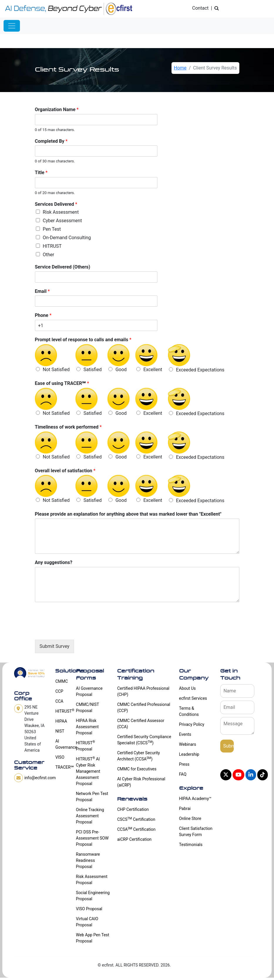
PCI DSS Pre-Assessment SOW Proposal (92, 838)
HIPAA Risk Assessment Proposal (87, 727)
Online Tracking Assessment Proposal (90, 816)
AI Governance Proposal (89, 691)
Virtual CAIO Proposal (87, 922)
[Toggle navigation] (12, 26)
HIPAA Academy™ (195, 799)
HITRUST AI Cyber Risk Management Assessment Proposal (88, 771)
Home (180, 68)
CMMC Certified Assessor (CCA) (141, 724)
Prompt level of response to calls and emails (83, 340)
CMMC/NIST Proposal (88, 708)
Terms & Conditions (189, 711)
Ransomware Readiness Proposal (88, 860)
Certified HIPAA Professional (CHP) (143, 691)
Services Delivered (56, 204)
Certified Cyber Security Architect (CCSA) (139, 756)
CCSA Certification (136, 829)
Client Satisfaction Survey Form (196, 832)
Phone (43, 315)
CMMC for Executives (137, 769)
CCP (59, 691)
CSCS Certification (136, 819)
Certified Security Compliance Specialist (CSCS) (144, 740)
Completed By (51, 141)
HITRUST (52, 246)
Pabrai (185, 809)
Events (185, 734)
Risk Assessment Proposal (92, 880)
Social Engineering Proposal (93, 896)
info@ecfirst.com (40, 778)
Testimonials (191, 845)
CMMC (62, 681)
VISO (60, 757)
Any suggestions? (54, 562)
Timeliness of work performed (68, 427)
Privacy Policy (192, 724)
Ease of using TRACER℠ (62, 383)
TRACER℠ (62, 767)
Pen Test (52, 229)
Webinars (188, 744)
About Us (188, 688)
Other (49, 255)
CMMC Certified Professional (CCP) (144, 708)
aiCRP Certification (134, 839)
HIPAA (61, 721)
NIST (60, 731)
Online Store (190, 818)
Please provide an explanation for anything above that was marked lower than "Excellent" (128, 514)
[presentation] (80, 630)
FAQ (183, 774)
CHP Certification (133, 809)
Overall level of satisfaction (65, 471)
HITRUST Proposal (86, 746)
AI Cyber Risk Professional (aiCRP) (141, 782)
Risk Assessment (61, 212)
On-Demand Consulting (67, 238)
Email (42, 291)
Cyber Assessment (62, 221)
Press (184, 764)
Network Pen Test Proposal (92, 797)
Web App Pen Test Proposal (93, 938)
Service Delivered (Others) (63, 267)
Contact (200, 8)
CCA (59, 701)
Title (41, 173)
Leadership (189, 754)
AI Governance (62, 744)
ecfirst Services (193, 698)
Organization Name (57, 109)
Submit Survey (55, 646)
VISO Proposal (89, 909)
